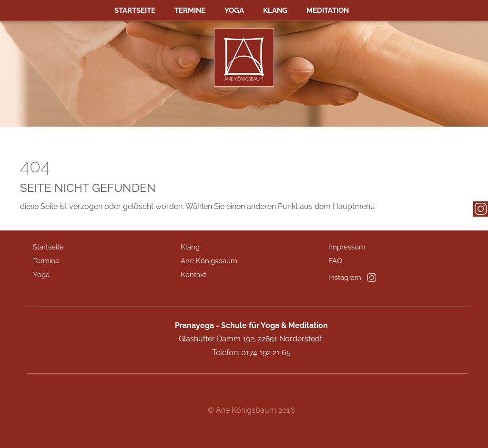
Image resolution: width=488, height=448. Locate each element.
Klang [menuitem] (275, 10)
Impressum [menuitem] (347, 247)
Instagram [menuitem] (345, 278)
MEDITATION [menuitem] (328, 10)
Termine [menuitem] (190, 10)
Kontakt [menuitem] (193, 275)
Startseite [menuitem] (135, 10)
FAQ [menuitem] (335, 261)
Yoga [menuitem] (234, 10)
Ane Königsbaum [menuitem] (209, 261)
